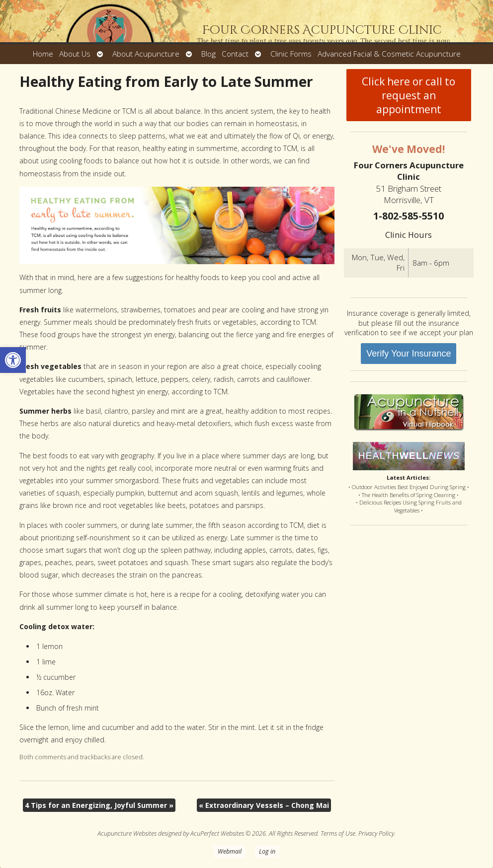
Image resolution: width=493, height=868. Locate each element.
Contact (235, 54)
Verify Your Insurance (409, 354)
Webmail (230, 851)
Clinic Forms (291, 54)
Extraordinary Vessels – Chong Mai (264, 805)
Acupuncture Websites (127, 833)
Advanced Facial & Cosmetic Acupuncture (389, 54)
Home (43, 54)
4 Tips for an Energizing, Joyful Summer (99, 805)
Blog (208, 54)
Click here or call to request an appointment (409, 95)
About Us (75, 54)
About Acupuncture (146, 54)
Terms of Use (338, 833)
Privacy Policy (376, 833)
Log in (267, 851)
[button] (13, 360)
